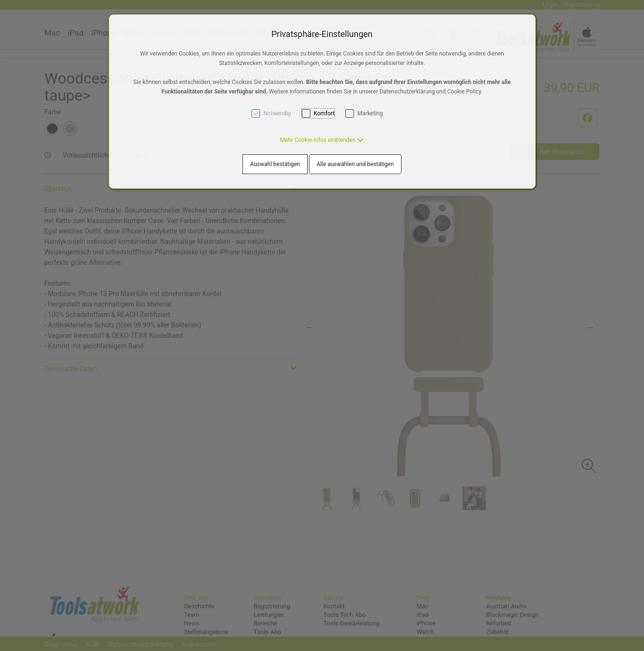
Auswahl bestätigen (275, 164)
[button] (322, 140)
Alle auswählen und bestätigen (355, 164)
